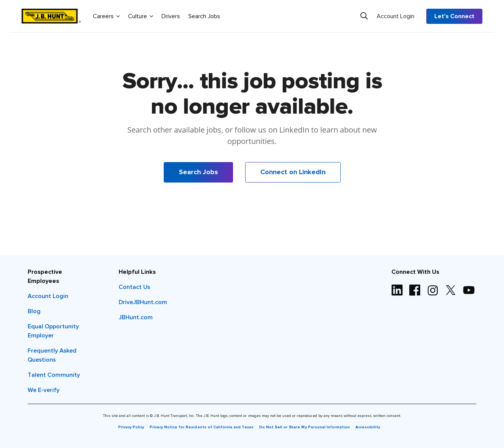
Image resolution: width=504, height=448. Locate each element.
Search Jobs (204, 16)
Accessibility (368, 427)
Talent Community (54, 375)
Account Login (395, 16)
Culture (141, 16)
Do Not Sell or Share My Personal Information (304, 427)
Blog (34, 311)
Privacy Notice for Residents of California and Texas (202, 427)
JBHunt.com (136, 317)
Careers (106, 16)
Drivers (171, 16)
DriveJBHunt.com (143, 302)
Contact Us (134, 287)
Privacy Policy (131, 427)
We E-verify (44, 390)
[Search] (364, 16)
